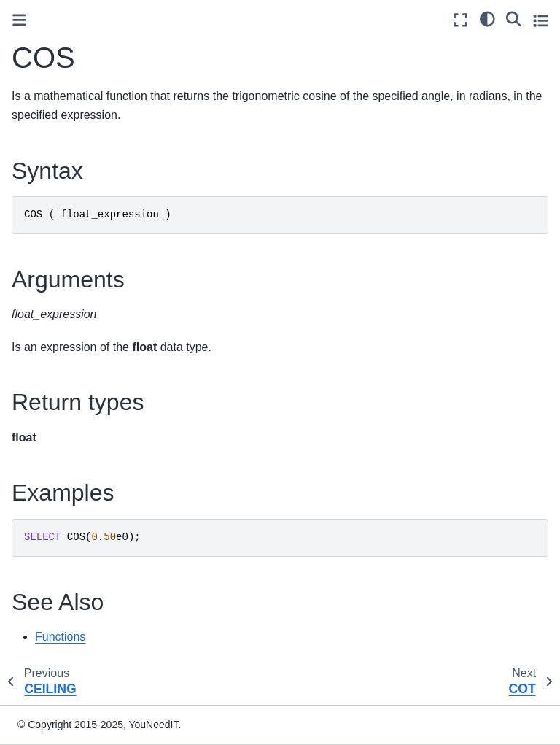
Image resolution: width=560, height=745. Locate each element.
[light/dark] (487, 18)
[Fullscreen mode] (460, 20)
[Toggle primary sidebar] (19, 20)
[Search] (514, 18)
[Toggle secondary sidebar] (541, 20)
